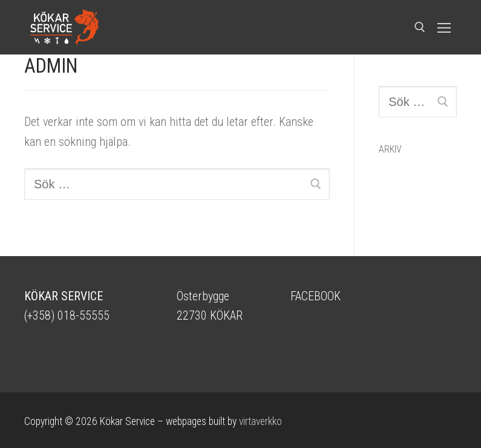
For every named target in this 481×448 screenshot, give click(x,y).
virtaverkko (260, 421)
